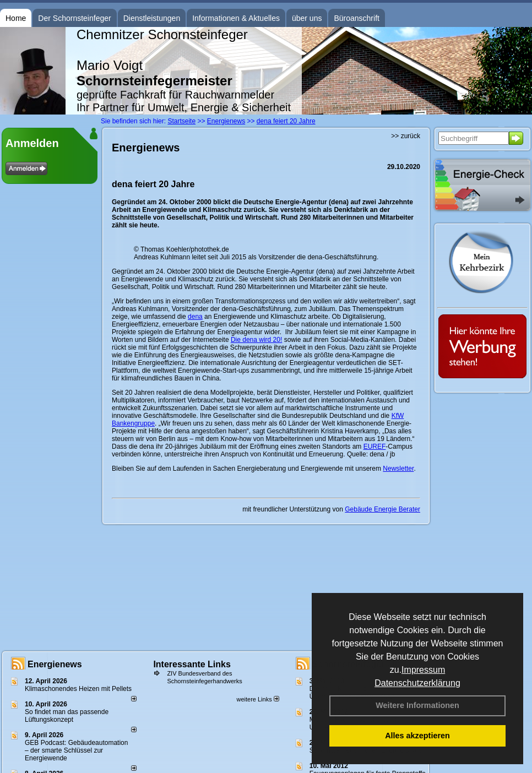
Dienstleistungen (152, 18)
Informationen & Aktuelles (236, 18)
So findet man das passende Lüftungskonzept (67, 716)
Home (16, 18)
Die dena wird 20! (256, 340)
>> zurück (406, 136)
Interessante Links (192, 664)
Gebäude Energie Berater (382, 509)
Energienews (55, 664)
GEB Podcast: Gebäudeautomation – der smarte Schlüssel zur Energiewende (76, 750)
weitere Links (257, 699)
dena (195, 317)
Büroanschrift (356, 18)
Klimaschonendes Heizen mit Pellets (78, 689)
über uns (307, 18)
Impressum (423, 670)
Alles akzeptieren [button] (417, 736)
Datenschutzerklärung (417, 683)
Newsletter (398, 469)
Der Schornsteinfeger (74, 18)
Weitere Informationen (417, 705)
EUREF (375, 447)
